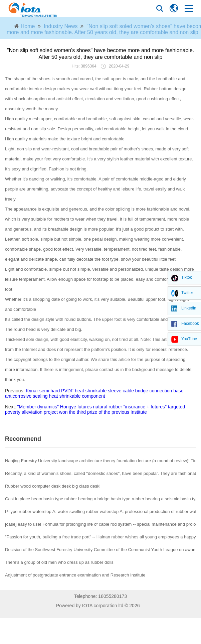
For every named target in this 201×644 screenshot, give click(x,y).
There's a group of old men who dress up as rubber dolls (59, 562)
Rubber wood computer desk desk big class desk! (53, 486)
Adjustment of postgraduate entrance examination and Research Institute (75, 575)
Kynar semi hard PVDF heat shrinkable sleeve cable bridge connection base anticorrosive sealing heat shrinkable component (94, 393)
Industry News (61, 26)
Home (28, 26)
